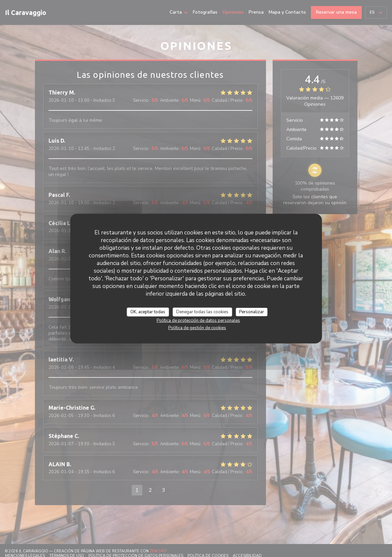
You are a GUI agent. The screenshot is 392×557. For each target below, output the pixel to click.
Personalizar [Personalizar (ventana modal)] (252, 312)
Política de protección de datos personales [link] (198, 321)
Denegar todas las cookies (202, 312)
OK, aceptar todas (148, 312)
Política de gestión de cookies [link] (197, 328)
